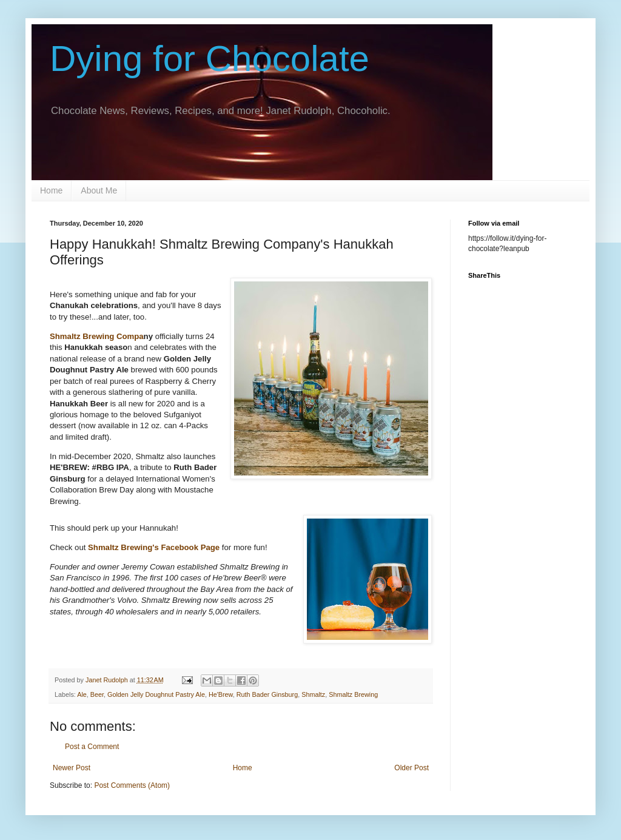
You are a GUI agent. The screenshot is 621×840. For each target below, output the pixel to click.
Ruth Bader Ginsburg (267, 694)
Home (51, 190)
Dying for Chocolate (210, 59)
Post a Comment (92, 747)
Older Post (411, 768)
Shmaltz (313, 694)
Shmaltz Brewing (353, 694)
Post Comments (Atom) (132, 785)
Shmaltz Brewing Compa (97, 336)
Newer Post (72, 768)
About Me (99, 190)
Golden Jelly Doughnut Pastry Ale (156, 694)
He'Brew (221, 694)
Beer (97, 694)
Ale (82, 694)
